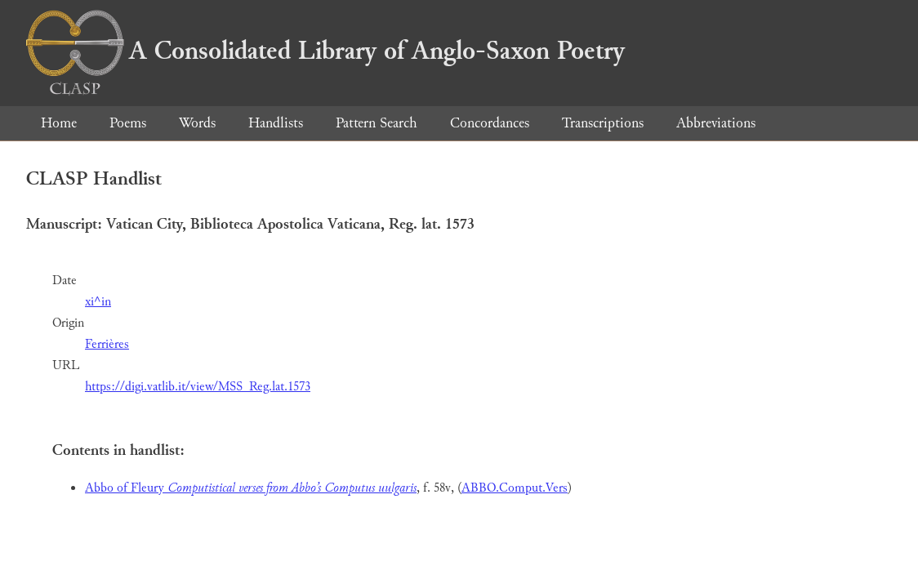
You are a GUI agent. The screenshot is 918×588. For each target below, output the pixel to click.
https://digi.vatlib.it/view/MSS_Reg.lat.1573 (198, 387)
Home (59, 123)
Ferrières (107, 344)
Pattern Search (377, 123)
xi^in (98, 302)
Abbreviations (716, 123)
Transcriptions (603, 123)
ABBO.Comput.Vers (515, 488)
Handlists (276, 123)
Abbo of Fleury (251, 488)
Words (197, 123)
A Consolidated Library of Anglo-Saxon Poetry (325, 51)
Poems (128, 123)
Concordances (490, 123)
